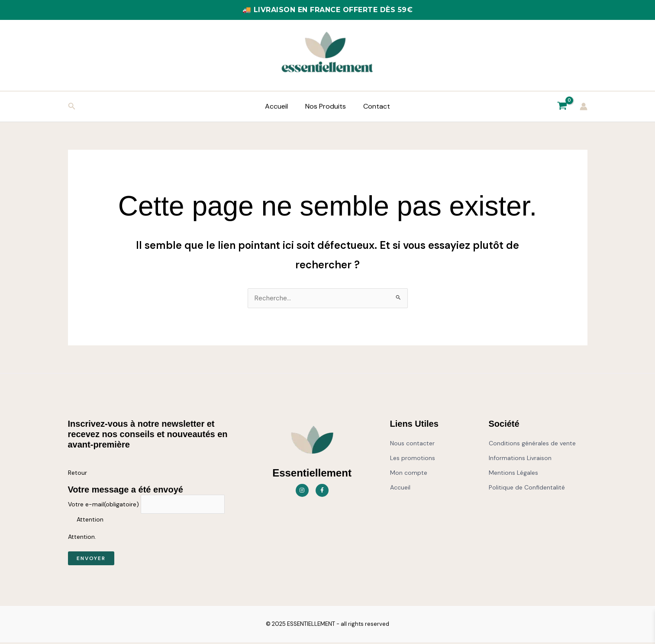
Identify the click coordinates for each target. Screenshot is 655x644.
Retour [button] (77, 473)
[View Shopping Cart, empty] (562, 106)
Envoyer (91, 560)
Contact (373, 106)
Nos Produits (326, 106)
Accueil (280, 106)
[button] (72, 107)
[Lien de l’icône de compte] (584, 106)
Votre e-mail (103, 506)
